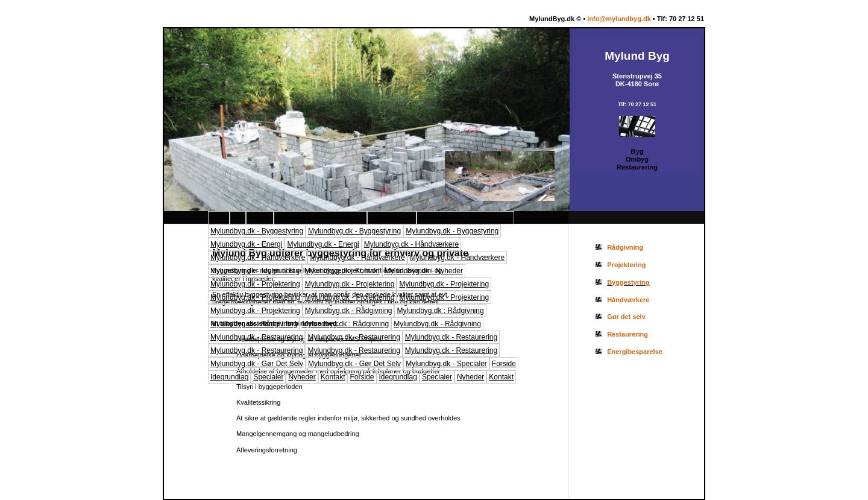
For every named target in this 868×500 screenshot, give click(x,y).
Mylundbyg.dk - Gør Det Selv (257, 364)
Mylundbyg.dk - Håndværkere (411, 244)
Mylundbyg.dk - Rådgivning (349, 311)
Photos (259, 218)
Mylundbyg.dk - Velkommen (320, 218)
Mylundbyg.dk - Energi (246, 244)
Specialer (268, 377)
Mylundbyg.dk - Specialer (446, 364)
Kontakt (333, 377)
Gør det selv (626, 317)
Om (238, 218)
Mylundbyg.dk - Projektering (255, 284)
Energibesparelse (635, 352)
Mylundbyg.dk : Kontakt (342, 271)
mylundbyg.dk (392, 218)
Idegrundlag (229, 377)
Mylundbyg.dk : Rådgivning (440, 311)
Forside (504, 364)
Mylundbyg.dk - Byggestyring (465, 218)
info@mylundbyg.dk (619, 19)
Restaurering (627, 334)
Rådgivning (625, 247)
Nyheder (302, 377)
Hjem (219, 218)
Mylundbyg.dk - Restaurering (256, 337)
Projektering (626, 265)
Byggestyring (628, 282)
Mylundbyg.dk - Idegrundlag (255, 271)
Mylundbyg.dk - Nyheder (424, 271)
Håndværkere (628, 300)
